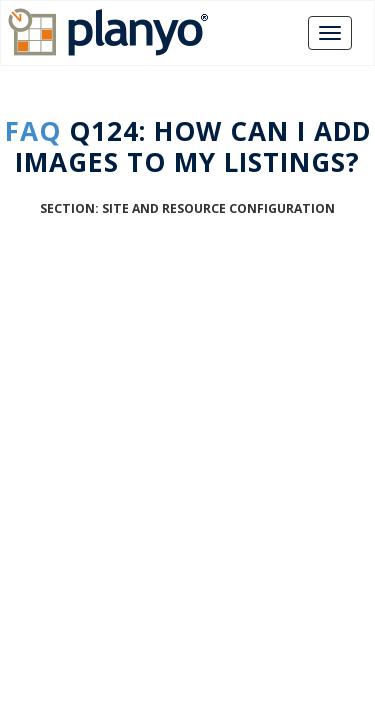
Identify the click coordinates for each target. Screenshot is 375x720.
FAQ (33, 131)
